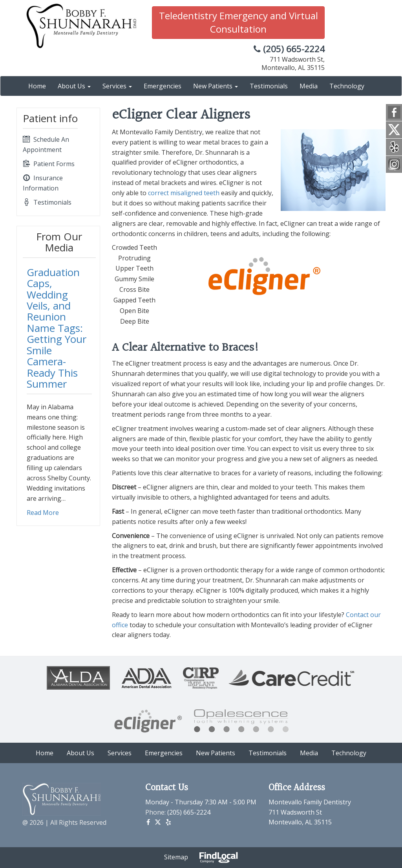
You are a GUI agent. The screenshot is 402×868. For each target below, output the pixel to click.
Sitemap (176, 857)
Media (309, 86)
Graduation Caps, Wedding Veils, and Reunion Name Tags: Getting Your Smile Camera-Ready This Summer (57, 328)
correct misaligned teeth (184, 193)
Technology (347, 86)
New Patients (216, 86)
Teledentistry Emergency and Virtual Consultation (238, 22)
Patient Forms (49, 164)
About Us (74, 86)
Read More (43, 513)
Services (117, 86)
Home (37, 86)
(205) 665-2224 (289, 49)
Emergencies (163, 86)
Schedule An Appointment (46, 144)
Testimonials (269, 86)
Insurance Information (43, 182)
